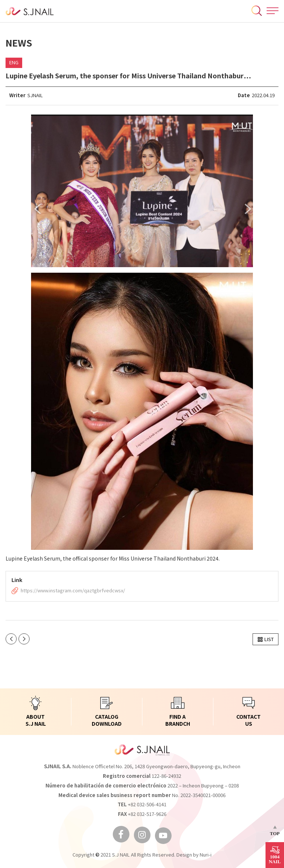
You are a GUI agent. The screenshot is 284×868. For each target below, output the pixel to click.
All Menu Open (273, 11)
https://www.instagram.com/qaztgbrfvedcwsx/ (73, 591)
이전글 (11, 639)
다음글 (24, 639)
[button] (266, 639)
